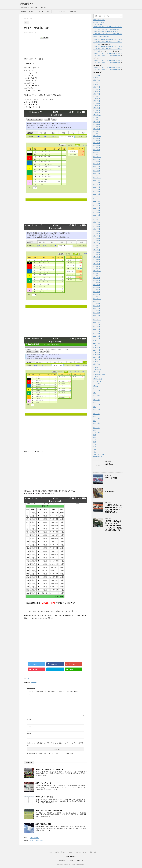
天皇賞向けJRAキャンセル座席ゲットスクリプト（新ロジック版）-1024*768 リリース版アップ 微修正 (108, 42)
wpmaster (33, 683)
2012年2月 (97, 292)
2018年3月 (97, 148)
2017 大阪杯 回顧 (36, 840)
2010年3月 (97, 334)
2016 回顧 (96, 414)
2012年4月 (97, 287)
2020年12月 (97, 96)
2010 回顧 (96, 384)
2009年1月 (97, 359)
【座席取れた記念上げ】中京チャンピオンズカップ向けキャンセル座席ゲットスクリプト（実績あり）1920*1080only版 (108, 34)
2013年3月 (97, 264)
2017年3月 (97, 168)
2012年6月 (97, 283)
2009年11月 (97, 343)
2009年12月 (97, 341)
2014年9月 (97, 224)
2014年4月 (97, 236)
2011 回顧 (97, 391)
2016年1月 (97, 194)
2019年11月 (97, 117)
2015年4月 (97, 208)
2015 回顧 (97, 409)
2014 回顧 (97, 405)
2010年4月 (97, 331)
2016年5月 (97, 185)
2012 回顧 (96, 395)
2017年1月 (97, 173)
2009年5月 (97, 350)
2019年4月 (97, 124)
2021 (95, 435)
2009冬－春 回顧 (99, 374)
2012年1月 (97, 294)
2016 (95, 412)
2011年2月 (97, 313)
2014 (95, 402)
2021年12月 (97, 82)
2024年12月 (97, 78)
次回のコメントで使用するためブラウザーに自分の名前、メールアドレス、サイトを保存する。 (55, 744)
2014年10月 (97, 222)
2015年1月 (97, 215)
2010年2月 (97, 336)
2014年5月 (97, 234)
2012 (95, 393)
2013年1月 (97, 269)
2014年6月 (97, 231)
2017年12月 (97, 152)
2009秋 (96, 377)
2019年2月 (97, 129)
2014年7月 (97, 229)
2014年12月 (97, 217)
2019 (95, 426)
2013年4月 (97, 262)
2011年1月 (97, 315)
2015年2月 (97, 213)
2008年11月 (97, 364)
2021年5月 (97, 94)
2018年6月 (97, 141)
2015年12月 (97, 196)
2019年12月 (97, 115)
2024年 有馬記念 (99, 22)
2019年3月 (97, 127)
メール (30, 727)
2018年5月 (97, 143)
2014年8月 (97, 227)
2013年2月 (97, 266)
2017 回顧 (96, 419)
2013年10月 (97, 248)
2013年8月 (97, 252)
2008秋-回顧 (97, 370)
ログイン (96, 450)
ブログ (95, 444)
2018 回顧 (96, 423)
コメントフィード (99, 454)
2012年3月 (97, 290)
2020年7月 (97, 99)
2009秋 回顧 (98, 379)
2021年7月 (97, 89)
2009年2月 (97, 357)
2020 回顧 (96, 432)
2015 (95, 407)
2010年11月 (97, 320)
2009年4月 (97, 352)
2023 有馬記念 (98, 25)
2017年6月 (97, 161)
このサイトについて (44, 11)
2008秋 (96, 367)
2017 (27, 678)
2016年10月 (97, 180)
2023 (95, 437)
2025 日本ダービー (99, 20)
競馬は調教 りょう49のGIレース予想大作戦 (71, 860)
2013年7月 (97, 255)
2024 (95, 439)
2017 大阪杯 (34, 838)
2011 (95, 388)
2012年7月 (97, 280)
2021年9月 (97, 87)
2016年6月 (97, 182)
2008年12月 (97, 362)
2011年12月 (97, 297)
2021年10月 (97, 85)
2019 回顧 (96, 428)
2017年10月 (97, 157)
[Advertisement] (40, 50)
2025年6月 (97, 75)
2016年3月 (97, 189)
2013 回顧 (96, 400)
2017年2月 (97, 171)
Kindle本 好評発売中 (28, 11)
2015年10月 (97, 201)
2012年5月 (97, 285)
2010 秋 (96, 386)
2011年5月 (97, 306)
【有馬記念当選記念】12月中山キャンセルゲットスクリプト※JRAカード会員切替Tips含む (113, 509)
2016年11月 (97, 178)
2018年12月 (97, 131)
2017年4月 (97, 166)
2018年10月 (97, 136)
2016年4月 (97, 187)
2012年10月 (97, 276)
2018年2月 (97, 150)
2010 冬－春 (97, 381)
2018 (95, 421)
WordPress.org (98, 457)
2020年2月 (97, 110)
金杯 (95, 446)
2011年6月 (97, 303)
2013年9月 (97, 250)
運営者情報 (73, 11)
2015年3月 (97, 210)
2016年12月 (97, 175)
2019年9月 (97, 122)
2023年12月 (97, 80)
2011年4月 (97, 308)
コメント (30, 695)
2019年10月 (97, 120)
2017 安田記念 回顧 (43, 824)
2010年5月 (97, 329)
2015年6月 (97, 203)
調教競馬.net (27, 4)
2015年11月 (97, 199)
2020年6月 (97, 101)
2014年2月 (97, 241)
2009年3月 (97, 355)
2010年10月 (97, 322)
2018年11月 (97, 134)
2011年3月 (97, 310)
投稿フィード (98, 452)
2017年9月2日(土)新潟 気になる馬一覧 (49, 769)
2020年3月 (97, 108)
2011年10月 (97, 301)
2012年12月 (97, 271)
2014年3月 (97, 238)
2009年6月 (97, 348)
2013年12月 (97, 243)
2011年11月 (97, 299)
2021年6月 (97, 92)
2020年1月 (97, 113)
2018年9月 (97, 138)
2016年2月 (97, 192)
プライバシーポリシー (60, 11)
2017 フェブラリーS (43, 783)
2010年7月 (97, 324)
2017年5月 (97, 164)
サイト (29, 734)
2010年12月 (97, 317)
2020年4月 (97, 106)
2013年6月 (97, 257)
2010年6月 (97, 327)
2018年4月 (97, 145)
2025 (95, 442)
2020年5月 (97, 103)
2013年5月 (97, 259)
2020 (95, 430)
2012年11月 (97, 273)
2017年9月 (97, 159)
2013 (95, 398)
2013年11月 (97, 245)
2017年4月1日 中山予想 (44, 797)
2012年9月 (97, 278)
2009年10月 (97, 345)
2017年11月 (97, 155)
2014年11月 (97, 220)
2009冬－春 (97, 372)
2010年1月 (97, 338)
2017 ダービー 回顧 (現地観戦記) (49, 810)
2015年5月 (97, 206)
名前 (29, 720)
